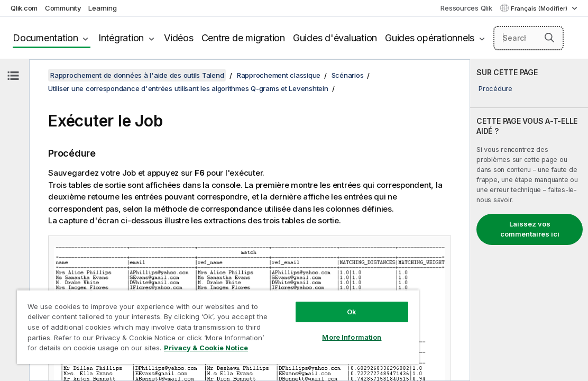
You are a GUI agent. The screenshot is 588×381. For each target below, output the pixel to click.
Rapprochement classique (279, 75)
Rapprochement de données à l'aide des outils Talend (137, 75)
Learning (102, 8)
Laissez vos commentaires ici (530, 229)
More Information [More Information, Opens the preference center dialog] (300, 329)
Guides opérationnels (430, 38)
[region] (187, 323)
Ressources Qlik (466, 8)
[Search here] (529, 38)
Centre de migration (243, 38)
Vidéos (179, 38)
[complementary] (529, 220)
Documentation (45, 38)
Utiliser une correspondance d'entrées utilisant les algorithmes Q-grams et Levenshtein (188, 88)
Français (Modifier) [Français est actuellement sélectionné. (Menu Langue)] (540, 8)
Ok (300, 304)
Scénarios (348, 75)
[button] (549, 38)
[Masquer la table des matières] (13, 76)
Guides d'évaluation (335, 38)
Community (63, 8)
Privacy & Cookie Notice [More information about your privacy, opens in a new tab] (171, 350)
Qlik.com (24, 8)
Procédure (495, 88)
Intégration (121, 38)
